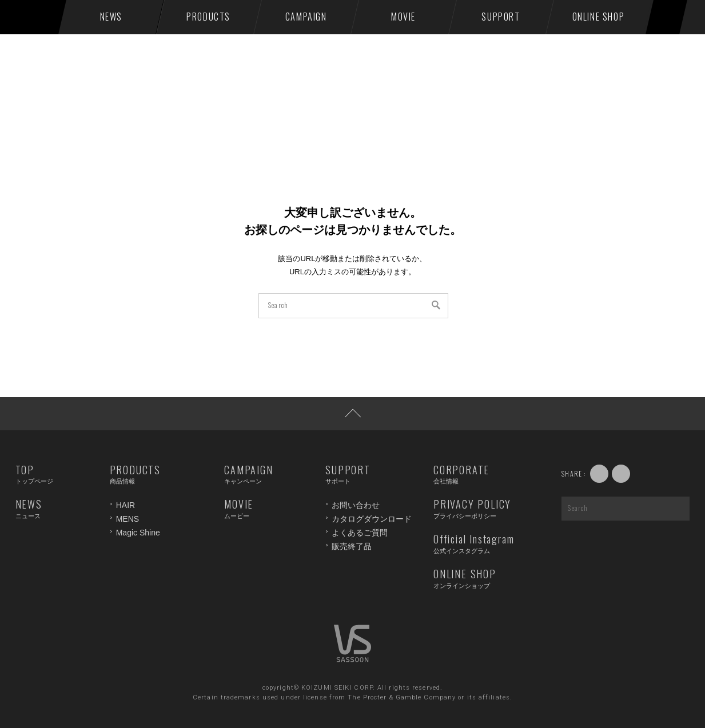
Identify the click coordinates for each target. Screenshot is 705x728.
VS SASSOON (39, 17)
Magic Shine (138, 533)
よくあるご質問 (360, 533)
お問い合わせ (356, 505)
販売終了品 (352, 546)
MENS (128, 519)
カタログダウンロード (372, 519)
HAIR (126, 505)
